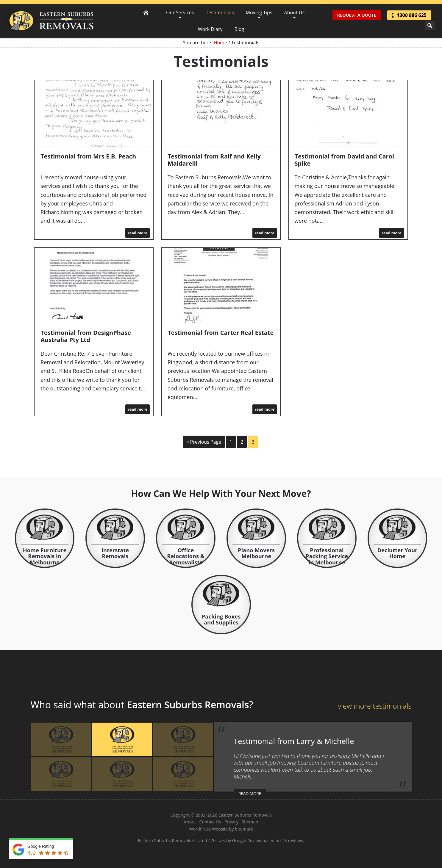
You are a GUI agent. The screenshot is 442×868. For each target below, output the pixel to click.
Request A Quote (357, 15)
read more (138, 233)
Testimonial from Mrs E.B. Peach (88, 156)
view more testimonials (375, 706)
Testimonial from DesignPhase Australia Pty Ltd (86, 336)
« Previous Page (204, 442)
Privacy (231, 822)
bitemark (244, 829)
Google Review (247, 840)
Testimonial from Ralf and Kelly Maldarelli (214, 160)
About (190, 822)
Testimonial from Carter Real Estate (221, 333)
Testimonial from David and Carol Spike (345, 160)
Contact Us (210, 822)
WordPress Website (208, 829)
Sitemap (250, 822)
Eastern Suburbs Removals (50, 21)
